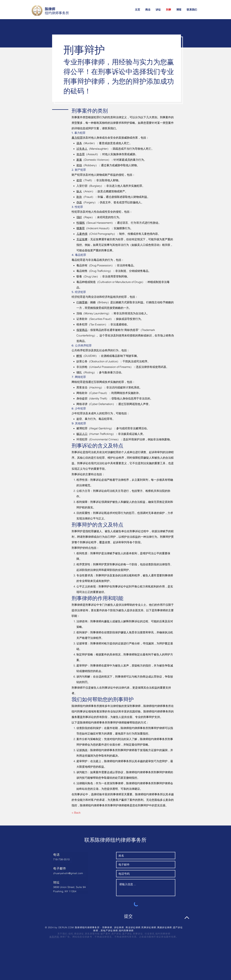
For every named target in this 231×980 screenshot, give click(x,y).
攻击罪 (81, 154)
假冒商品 (82, 330)
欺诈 (79, 197)
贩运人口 (82, 434)
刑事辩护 (77, 531)
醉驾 (79, 356)
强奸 (79, 217)
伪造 (79, 202)
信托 (71, 934)
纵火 (79, 191)
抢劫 (79, 165)
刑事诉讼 (138, 934)
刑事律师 (77, 605)
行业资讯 (150, 934)
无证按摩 (82, 239)
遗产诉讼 (127, 934)
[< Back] (76, 813)
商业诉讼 (79, 934)
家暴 (79, 160)
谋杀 (79, 143)
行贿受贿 (82, 302)
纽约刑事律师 (163, 934)
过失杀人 (82, 149)
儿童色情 (82, 234)
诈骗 (100, 197)
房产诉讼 (116, 934)
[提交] (128, 916)
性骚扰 (81, 223)
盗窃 (79, 180)
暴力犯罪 (77, 138)
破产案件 (105, 934)
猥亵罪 (81, 228)
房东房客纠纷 (92, 934)
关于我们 (62, 934)
